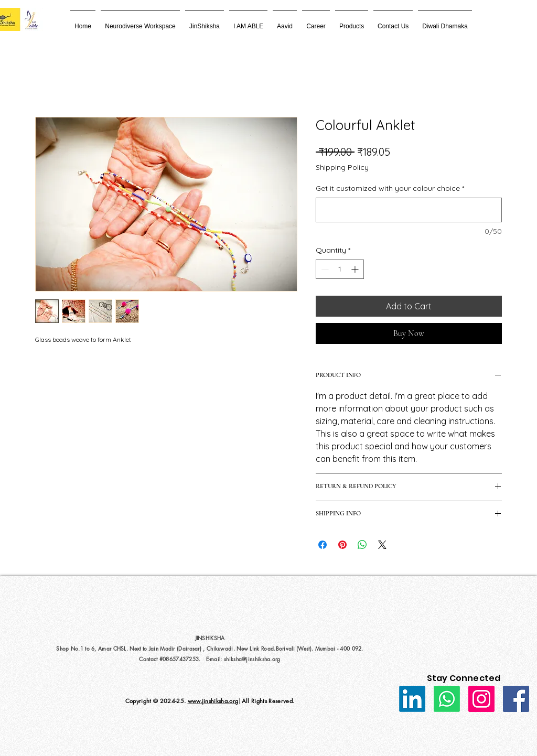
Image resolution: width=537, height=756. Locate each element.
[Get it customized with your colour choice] (409, 210)
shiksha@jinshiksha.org (252, 659)
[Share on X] (382, 545)
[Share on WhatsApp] (362, 545)
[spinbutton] (340, 269)
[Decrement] (324, 269)
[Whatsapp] (447, 699)
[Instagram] (481, 699)
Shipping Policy (342, 167)
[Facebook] (516, 699)
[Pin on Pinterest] (342, 545)
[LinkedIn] (412, 699)
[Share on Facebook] (323, 545)
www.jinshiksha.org (213, 701)
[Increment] (356, 269)
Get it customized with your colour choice (390, 188)
